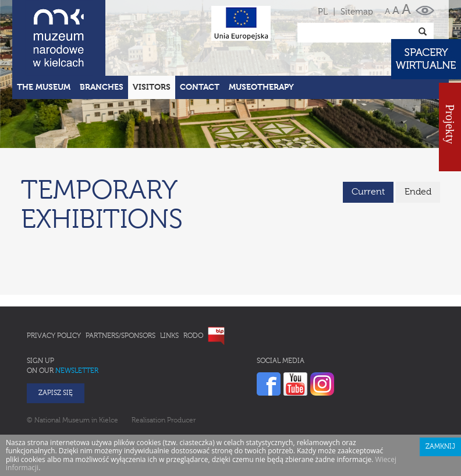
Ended (418, 192)
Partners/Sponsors (120, 336)
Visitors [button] (152, 87)
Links (169, 336)
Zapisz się (56, 393)
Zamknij (440, 447)
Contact (200, 87)
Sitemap (357, 12)
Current (368, 192)
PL (323, 12)
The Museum (44, 87)
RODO (193, 336)
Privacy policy (54, 336)
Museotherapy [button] (261, 87)
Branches (102, 87)
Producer (181, 421)
